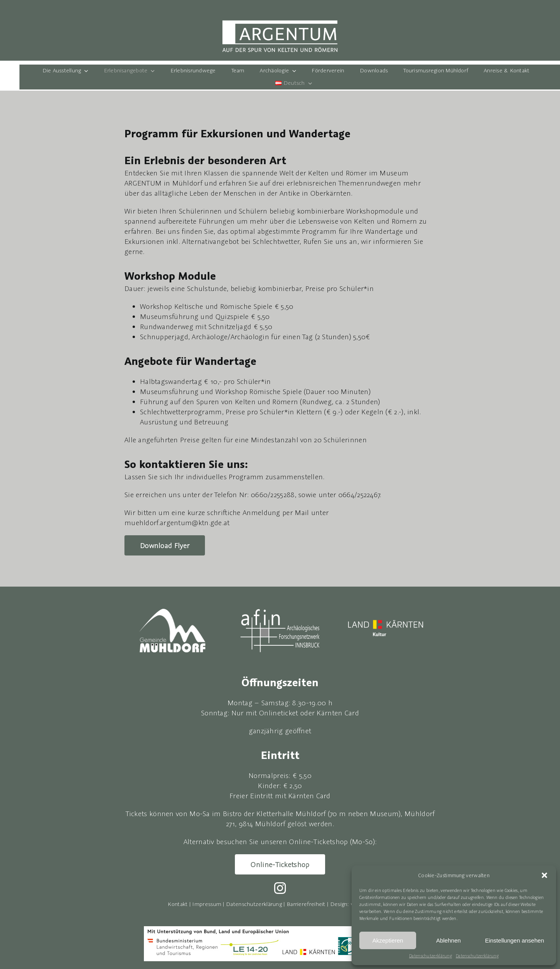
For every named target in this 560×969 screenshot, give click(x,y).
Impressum (207, 904)
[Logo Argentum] (280, 23)
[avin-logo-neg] (280, 610)
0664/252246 (358, 494)
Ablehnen (448, 940)
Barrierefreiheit (306, 904)
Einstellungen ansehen (514, 940)
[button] (544, 875)
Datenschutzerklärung (430, 956)
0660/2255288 (273, 494)
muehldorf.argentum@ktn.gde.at (177, 522)
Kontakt (178, 904)
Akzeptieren (388, 940)
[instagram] (280, 888)
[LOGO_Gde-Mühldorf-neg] (172, 613)
